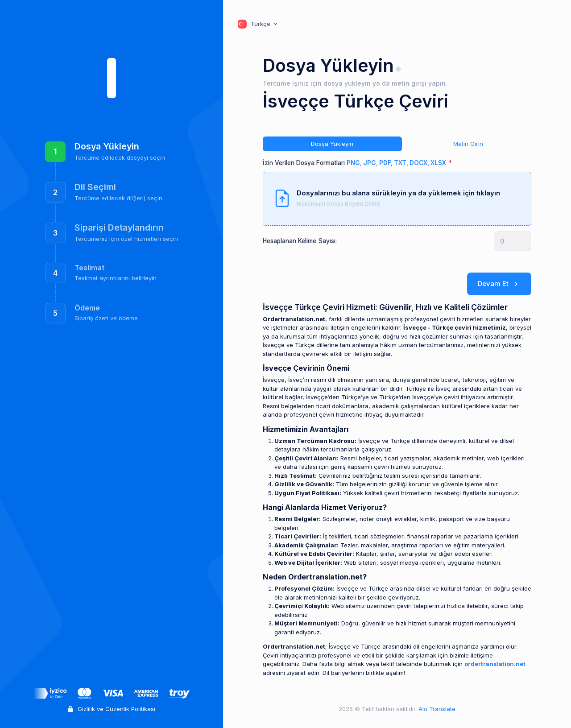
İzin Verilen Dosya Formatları (355, 163)
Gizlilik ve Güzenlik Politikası (112, 709)
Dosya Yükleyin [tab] (332, 144)
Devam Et (499, 284)
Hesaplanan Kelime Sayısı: (300, 241)
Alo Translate (436, 709)
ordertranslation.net (495, 664)
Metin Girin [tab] (468, 144)
